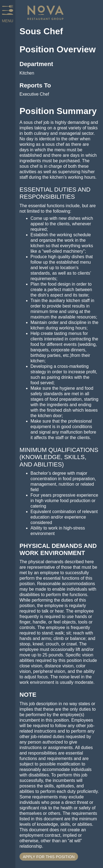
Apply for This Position (49, 857)
